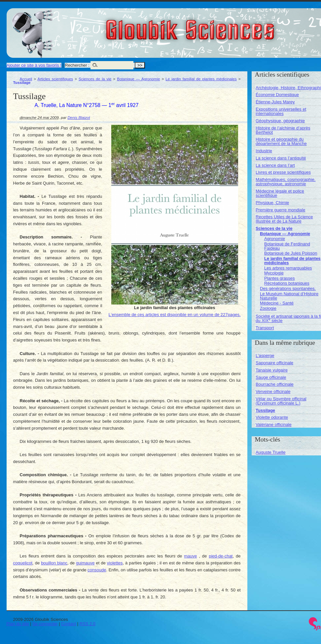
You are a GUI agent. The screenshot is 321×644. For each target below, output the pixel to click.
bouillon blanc (54, 563)
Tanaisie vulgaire (272, 370)
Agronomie (275, 239)
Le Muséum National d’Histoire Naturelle (289, 296)
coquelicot (23, 563)
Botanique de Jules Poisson (291, 253)
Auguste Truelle (270, 452)
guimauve (85, 563)
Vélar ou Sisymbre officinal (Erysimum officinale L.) (281, 401)
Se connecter (45, 624)
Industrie (264, 151)
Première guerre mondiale (280, 210)
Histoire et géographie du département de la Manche (281, 141)
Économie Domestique (277, 95)
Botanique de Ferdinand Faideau (287, 246)
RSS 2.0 (88, 624)
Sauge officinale (271, 377)
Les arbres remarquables (288, 268)
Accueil (26, 79)
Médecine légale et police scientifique (280, 193)
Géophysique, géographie (280, 121)
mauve (190, 556)
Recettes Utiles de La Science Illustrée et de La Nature (284, 219)
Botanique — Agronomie (138, 79)
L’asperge (265, 356)
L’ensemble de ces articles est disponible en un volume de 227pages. (175, 315)
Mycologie (274, 273)
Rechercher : (77, 65)
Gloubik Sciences (227, 26)
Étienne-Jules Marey (275, 102)
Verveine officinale (273, 392)
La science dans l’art (275, 165)
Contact (69, 624)
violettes (115, 563)
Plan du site (18, 624)
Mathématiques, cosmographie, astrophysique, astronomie (285, 182)
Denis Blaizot (79, 117)
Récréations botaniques (287, 283)
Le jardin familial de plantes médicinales (201, 79)
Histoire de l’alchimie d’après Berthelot (283, 130)
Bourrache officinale (275, 384)
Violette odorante (272, 417)
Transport (265, 328)
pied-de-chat (221, 556)
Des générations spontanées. (288, 288)
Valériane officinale (274, 425)
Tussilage (265, 410)
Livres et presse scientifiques (283, 172)
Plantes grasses (280, 278)
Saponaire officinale (274, 363)
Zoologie (268, 308)
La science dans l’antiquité (281, 158)
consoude (97, 570)
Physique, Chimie (272, 203)
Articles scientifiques (55, 79)
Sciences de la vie (95, 79)
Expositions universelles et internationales (281, 111)
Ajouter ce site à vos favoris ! (34, 65)
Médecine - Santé (277, 303)
